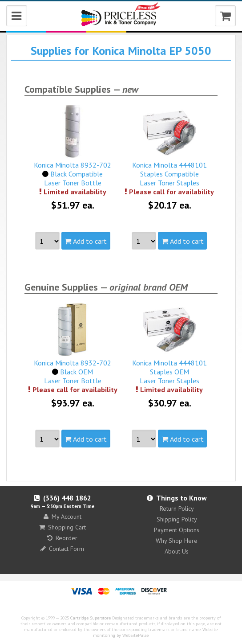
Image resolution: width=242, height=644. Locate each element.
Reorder (62, 538)
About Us (177, 551)
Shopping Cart (63, 527)
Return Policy (177, 509)
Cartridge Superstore (91, 618)
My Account (63, 517)
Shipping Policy (177, 519)
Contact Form (62, 549)
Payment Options (177, 530)
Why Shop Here (177, 541)
